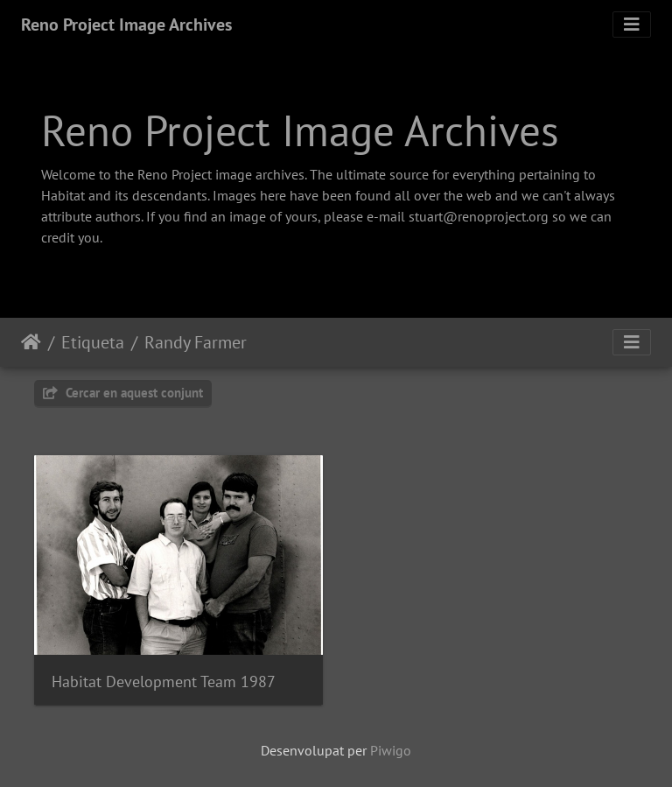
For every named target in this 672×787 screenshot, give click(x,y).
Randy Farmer (196, 342)
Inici (31, 342)
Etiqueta (93, 342)
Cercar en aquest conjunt (123, 393)
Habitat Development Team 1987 (164, 682)
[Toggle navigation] (632, 25)
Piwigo (391, 750)
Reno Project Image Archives (126, 25)
